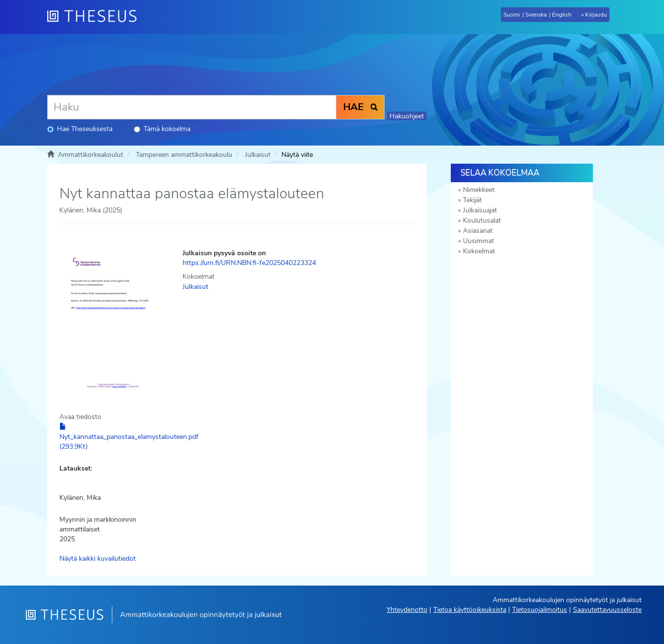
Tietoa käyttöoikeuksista (470, 610)
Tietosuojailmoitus (540, 610)
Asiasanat (478, 231)
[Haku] (192, 107)
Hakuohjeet (407, 116)
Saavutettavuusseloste (607, 610)
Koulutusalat (482, 220)
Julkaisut (258, 155)
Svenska (536, 15)
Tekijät (472, 200)
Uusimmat (479, 241)
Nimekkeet (479, 190)
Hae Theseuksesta (80, 129)
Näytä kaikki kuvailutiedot (98, 559)
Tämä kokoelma (162, 129)
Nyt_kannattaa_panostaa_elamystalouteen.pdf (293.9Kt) (129, 437)
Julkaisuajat (480, 210)
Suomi (512, 15)
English (562, 15)
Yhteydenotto (407, 610)
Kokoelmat (479, 251)
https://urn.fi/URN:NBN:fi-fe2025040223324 (249, 263)
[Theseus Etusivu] (96, 17)
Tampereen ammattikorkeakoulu (184, 155)
